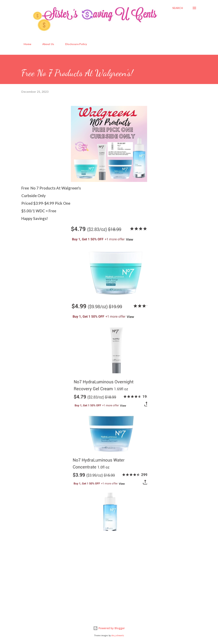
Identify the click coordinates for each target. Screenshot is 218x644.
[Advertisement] (50, 585)
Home (25, 44)
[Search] (178, 8)
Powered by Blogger (109, 628)
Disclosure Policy (74, 44)
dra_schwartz (118, 636)
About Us (46, 44)
